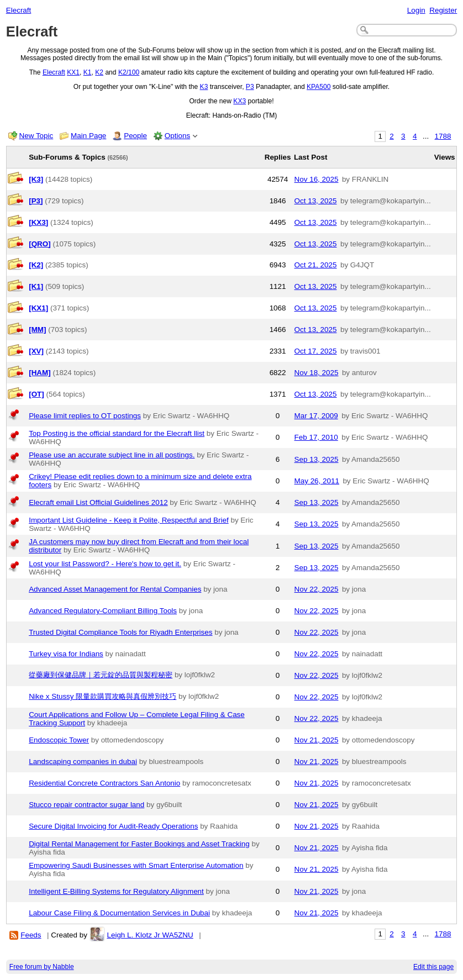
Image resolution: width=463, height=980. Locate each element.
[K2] (36, 265)
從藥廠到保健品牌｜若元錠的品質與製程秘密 (101, 675)
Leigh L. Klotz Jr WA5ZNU (150, 935)
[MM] (37, 330)
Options (177, 136)
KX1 (73, 72)
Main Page (88, 136)
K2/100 (129, 72)
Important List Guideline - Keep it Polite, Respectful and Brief (129, 520)
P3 (250, 87)
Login (416, 10)
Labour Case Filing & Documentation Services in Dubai (119, 913)
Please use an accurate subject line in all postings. (112, 455)
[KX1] (38, 308)
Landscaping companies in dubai (83, 762)
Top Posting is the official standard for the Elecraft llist (117, 433)
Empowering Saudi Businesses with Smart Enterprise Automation (136, 865)
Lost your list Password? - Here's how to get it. (105, 564)
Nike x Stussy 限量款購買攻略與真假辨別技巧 (102, 696)
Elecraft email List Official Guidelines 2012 (98, 502)
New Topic (36, 136)
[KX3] (38, 222)
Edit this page (433, 967)
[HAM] (40, 373)
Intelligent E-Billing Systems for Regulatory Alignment (116, 891)
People (135, 136)
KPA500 (319, 87)
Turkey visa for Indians (66, 654)
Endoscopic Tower (59, 740)
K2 (99, 72)
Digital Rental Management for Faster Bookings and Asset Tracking (139, 844)
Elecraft (19, 10)
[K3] (36, 179)
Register (443, 10)
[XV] (36, 351)
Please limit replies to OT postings (85, 416)
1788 (443, 136)
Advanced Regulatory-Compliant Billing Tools (103, 611)
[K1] (36, 286)
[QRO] (40, 244)
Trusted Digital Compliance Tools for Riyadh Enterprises (120, 632)
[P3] (36, 201)
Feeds (31, 935)
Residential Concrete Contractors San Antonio (104, 783)
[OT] (36, 394)
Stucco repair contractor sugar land (86, 805)
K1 (88, 72)
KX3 (240, 101)
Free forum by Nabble (42, 967)
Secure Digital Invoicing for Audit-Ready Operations (113, 826)
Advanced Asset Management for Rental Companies (115, 589)
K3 (204, 87)
